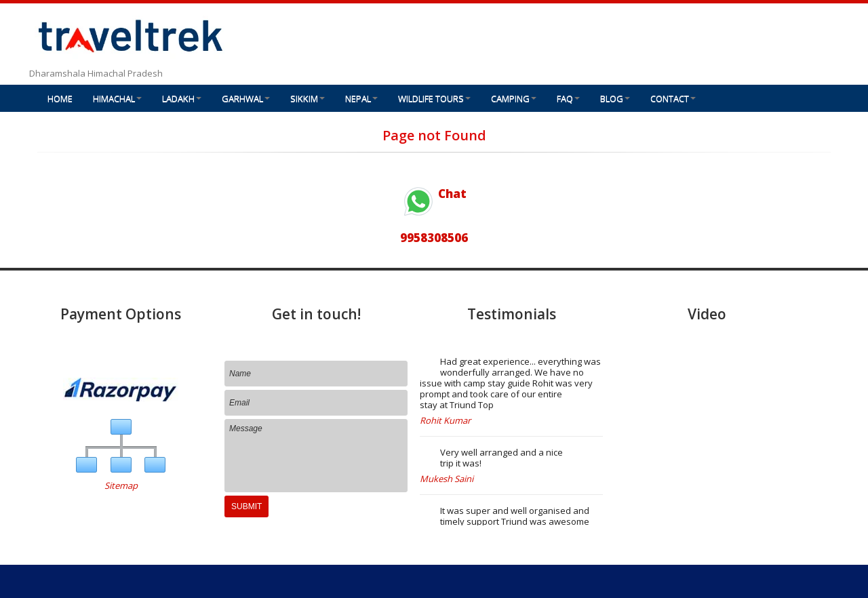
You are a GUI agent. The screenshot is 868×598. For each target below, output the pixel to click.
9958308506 (434, 238)
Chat (434, 194)
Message (316, 456)
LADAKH (182, 98)
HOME (60, 98)
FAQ (568, 98)
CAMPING (514, 98)
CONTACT (673, 98)
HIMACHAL (117, 98)
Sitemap (121, 485)
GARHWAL (246, 98)
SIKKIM (308, 98)
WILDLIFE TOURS (434, 98)
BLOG (615, 98)
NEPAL (361, 98)
